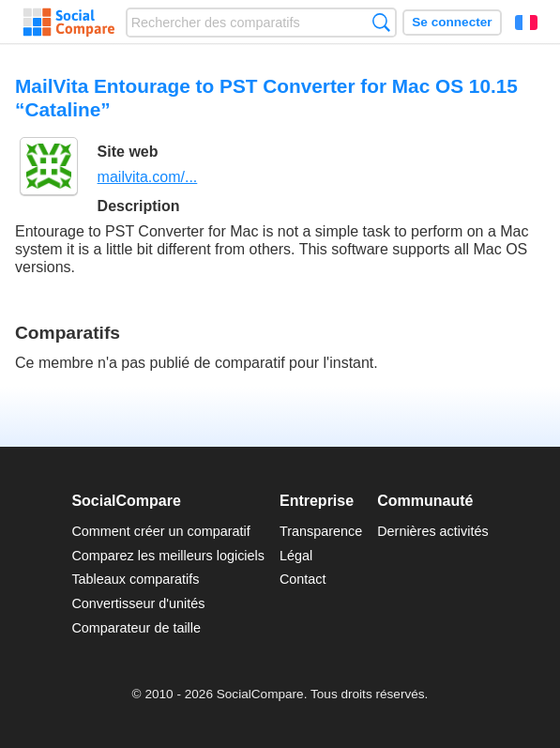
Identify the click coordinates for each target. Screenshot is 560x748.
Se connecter (452, 22)
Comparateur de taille (136, 628)
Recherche (381, 22)
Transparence (321, 531)
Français (526, 23)
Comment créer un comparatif (160, 531)
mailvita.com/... (148, 177)
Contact (303, 579)
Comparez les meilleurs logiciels (168, 556)
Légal (296, 556)
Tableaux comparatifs (135, 579)
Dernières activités (432, 531)
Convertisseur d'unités (138, 603)
